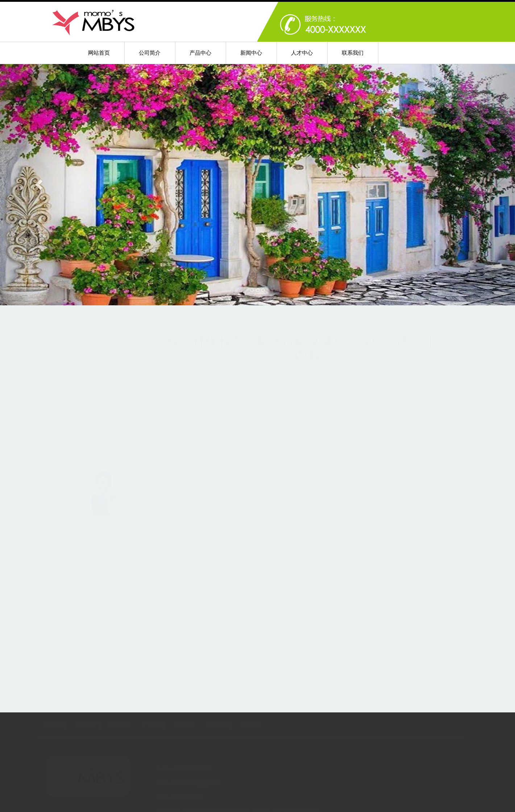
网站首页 (99, 53)
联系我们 (353, 53)
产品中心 (200, 53)
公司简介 (150, 53)
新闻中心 (251, 53)
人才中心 (302, 53)
